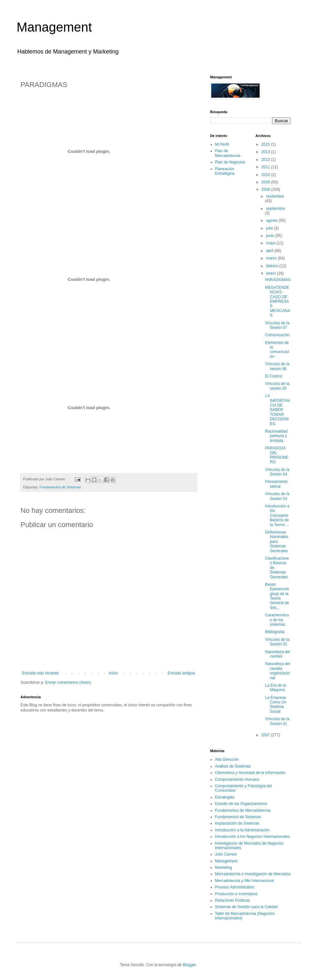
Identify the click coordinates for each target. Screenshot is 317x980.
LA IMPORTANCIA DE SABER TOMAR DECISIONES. (277, 410)
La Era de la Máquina (276, 688)
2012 (266, 160)
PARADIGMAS (278, 280)
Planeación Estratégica (225, 171)
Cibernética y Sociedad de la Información (250, 773)
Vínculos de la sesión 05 (277, 386)
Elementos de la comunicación (277, 350)
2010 (266, 175)
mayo (271, 243)
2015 (266, 144)
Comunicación (277, 335)
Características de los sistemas (277, 620)
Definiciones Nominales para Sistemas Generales (277, 542)
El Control (274, 376)
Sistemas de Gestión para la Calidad (247, 907)
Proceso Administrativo (235, 887)
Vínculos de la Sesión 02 (277, 642)
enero (272, 273)
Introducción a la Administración (242, 830)
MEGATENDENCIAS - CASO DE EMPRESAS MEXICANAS (278, 301)
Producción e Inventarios (236, 894)
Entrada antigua (181, 673)
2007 (266, 735)
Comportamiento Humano (237, 779)
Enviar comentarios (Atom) (68, 682)
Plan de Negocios (230, 162)
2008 (266, 190)
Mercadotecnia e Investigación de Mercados (253, 874)
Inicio (113, 673)
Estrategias (225, 797)
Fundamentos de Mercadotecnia (243, 810)
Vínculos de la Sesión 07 (277, 325)
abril (270, 251)
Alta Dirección (227, 759)
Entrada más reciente (41, 673)
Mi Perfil (222, 144)
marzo (272, 258)
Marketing (224, 867)
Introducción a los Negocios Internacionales (253, 837)
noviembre (275, 196)
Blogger (189, 965)
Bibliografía (275, 632)
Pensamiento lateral (276, 484)
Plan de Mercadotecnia (228, 153)
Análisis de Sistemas (233, 766)
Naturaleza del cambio (277, 654)
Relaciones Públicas (233, 900)
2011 (266, 167)
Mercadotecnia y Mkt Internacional (245, 881)
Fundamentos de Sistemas (60, 487)
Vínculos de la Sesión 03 (277, 496)
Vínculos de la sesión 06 (277, 366)
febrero (273, 266)
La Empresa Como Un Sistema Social (276, 705)
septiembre (276, 209)
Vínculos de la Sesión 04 (277, 472)
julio (270, 228)
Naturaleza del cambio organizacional (277, 671)
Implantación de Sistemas (237, 823)
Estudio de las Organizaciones (241, 804)
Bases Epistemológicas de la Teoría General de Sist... (277, 596)
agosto (272, 220)
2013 (266, 152)
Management (54, 27)
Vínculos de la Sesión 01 (277, 721)
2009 (266, 182)
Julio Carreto (226, 854)
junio (271, 236)
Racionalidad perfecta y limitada (276, 436)
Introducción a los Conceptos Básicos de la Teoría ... (277, 515)
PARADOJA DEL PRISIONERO (277, 455)
